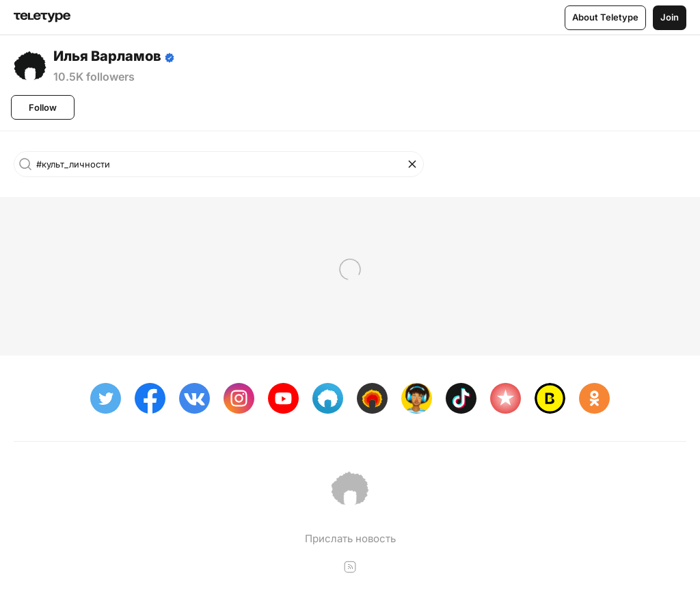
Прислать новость (350, 538)
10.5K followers (94, 77)
